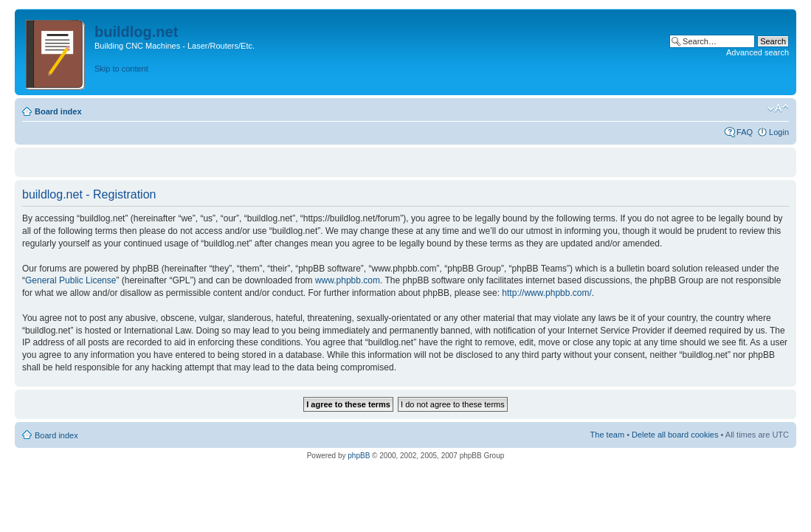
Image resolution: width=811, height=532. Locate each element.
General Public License (70, 280)
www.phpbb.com (348, 280)
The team (607, 435)
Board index (58, 111)
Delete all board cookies (675, 435)
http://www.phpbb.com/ (546, 293)
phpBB (359, 456)
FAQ (745, 132)
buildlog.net (136, 32)
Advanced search (757, 52)
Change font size (778, 108)
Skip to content (121, 69)
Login (779, 132)
